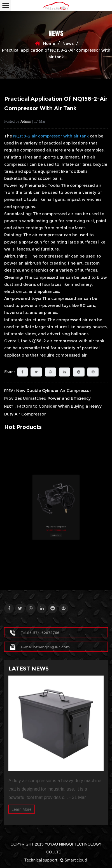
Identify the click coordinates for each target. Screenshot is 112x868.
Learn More (22, 809)
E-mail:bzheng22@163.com (40, 647)
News (68, 43)
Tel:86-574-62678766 (35, 633)
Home (49, 43)
